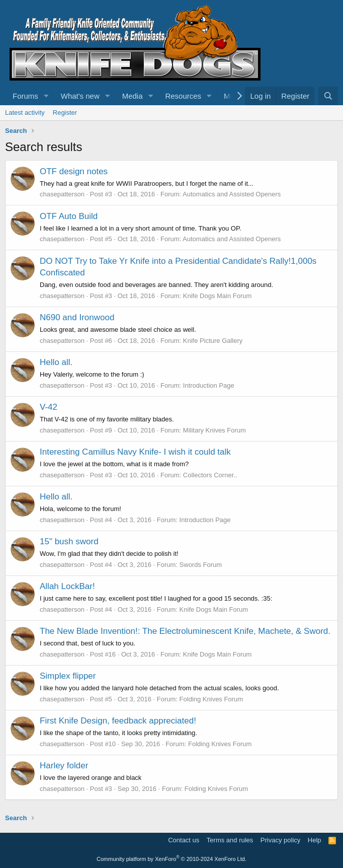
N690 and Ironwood (77, 317)
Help (315, 840)
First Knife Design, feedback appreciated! (118, 721)
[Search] (328, 96)
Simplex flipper (68, 676)
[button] (46, 96)
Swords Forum (201, 565)
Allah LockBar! (67, 586)
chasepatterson (62, 194)
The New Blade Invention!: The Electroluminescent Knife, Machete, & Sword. (185, 631)
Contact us (184, 840)
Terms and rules (230, 840)
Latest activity (25, 113)
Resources (183, 96)
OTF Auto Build (69, 216)
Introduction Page (209, 385)
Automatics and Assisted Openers (232, 194)
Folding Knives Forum (211, 699)
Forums (25, 96)
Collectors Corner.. (210, 475)
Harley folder (64, 766)
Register (65, 113)
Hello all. (56, 362)
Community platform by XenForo (171, 859)
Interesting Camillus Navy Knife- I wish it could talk (135, 452)
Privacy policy (280, 840)
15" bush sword (69, 541)
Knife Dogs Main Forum (218, 296)
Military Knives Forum (215, 430)
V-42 (49, 407)
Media (133, 96)
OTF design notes (74, 171)
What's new (80, 96)
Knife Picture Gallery (213, 341)
